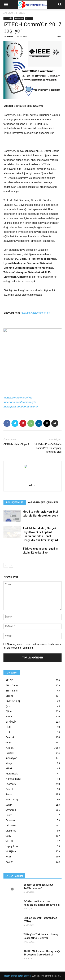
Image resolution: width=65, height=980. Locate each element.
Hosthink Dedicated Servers (18, 976)
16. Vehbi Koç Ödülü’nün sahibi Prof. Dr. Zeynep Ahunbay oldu (48, 448)
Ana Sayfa (8, 13)
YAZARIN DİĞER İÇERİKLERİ (43, 503)
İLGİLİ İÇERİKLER (15, 503)
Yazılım (29, 18)
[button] (60, 5)
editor (10, 37)
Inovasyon (19, 18)
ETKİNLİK (20, 13)
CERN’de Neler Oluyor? (16, 444)
